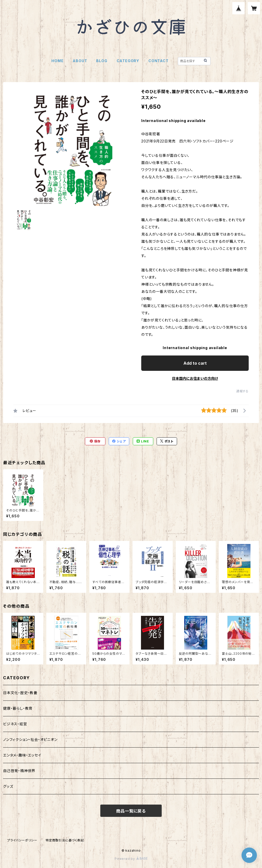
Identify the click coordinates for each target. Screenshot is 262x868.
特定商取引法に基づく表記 (65, 840)
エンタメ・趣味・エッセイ (22, 755)
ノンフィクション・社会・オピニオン (30, 739)
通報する (242, 391)
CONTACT (159, 61)
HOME (57, 61)
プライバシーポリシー (22, 840)
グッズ (8, 786)
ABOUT (80, 61)
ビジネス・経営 (15, 724)
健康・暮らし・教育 (18, 708)
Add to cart (195, 363)
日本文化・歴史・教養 (20, 693)
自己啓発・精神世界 (19, 771)
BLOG (102, 61)
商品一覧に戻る (131, 811)
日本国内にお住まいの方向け (195, 378)
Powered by (131, 859)
